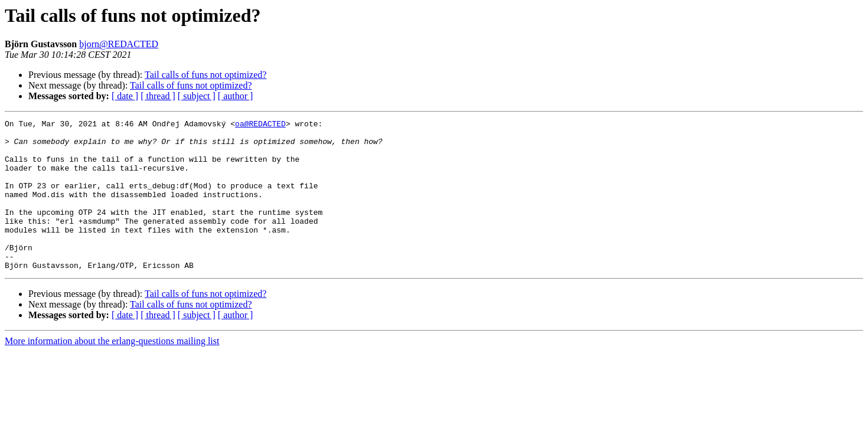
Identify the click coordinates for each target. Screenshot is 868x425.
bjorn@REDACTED (119, 44)
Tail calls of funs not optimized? (205, 75)
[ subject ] (197, 96)
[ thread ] (158, 96)
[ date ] (125, 96)
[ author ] (236, 96)
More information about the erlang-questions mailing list (112, 371)
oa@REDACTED (260, 125)
